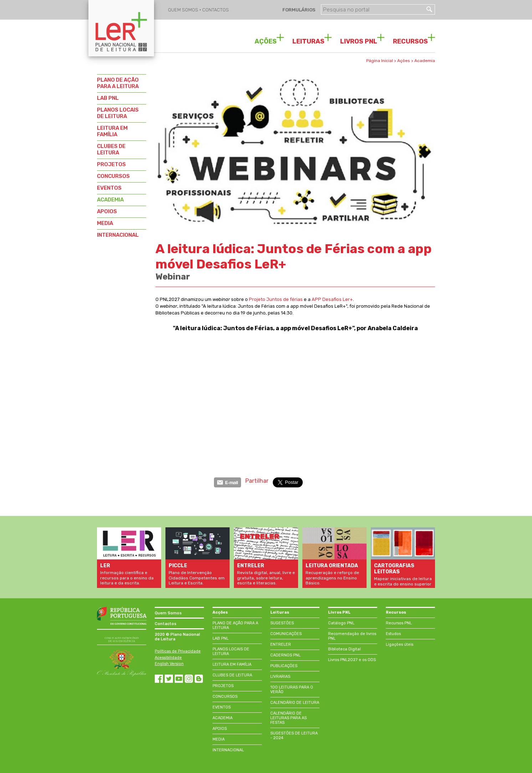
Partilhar (257, 481)
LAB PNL (108, 98)
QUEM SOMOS (184, 10)
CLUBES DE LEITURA (111, 149)
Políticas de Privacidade (178, 651)
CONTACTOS (216, 10)
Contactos (166, 624)
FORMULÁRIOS (298, 10)
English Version (169, 664)
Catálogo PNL (341, 623)
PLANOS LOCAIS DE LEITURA (118, 113)
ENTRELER (281, 644)
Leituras (280, 612)
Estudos (393, 634)
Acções (220, 612)
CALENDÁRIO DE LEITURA (295, 703)
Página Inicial (380, 61)
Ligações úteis (400, 644)
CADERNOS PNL (285, 655)
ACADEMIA (110, 200)
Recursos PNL (399, 623)
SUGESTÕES (282, 623)
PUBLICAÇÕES (284, 666)
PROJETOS (111, 164)
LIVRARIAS (280, 677)
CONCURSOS (113, 176)
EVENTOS (109, 188)
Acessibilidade (168, 658)
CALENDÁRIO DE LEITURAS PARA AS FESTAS (288, 718)
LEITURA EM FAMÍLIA (112, 131)
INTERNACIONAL (118, 235)
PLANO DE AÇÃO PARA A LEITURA (118, 83)
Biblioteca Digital (344, 649)
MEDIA (105, 223)
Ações (404, 61)
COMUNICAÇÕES (286, 634)
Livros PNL (339, 612)
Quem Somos (168, 613)
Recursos (396, 612)
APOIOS (107, 211)
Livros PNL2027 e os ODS (352, 660)
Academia (425, 61)
